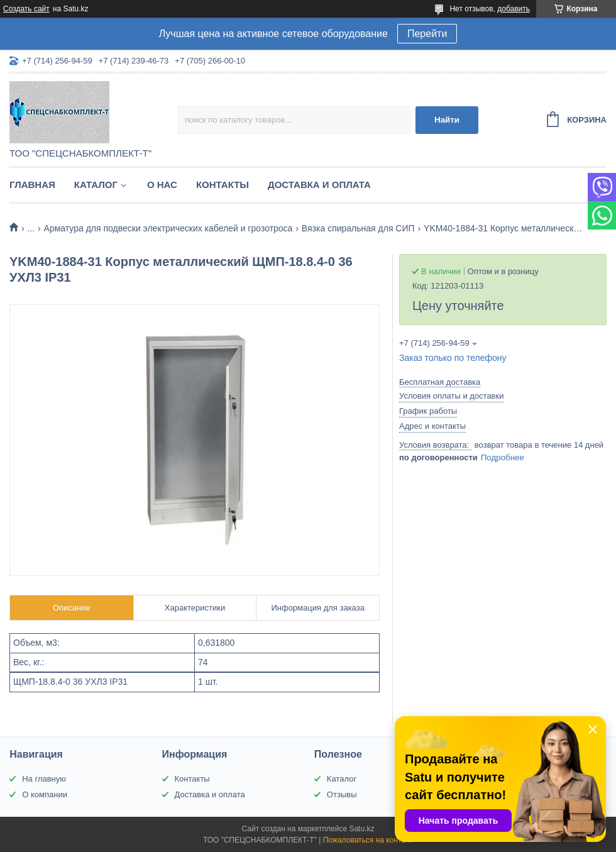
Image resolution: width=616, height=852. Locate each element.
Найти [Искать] (447, 120)
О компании (45, 794)
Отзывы (342, 794)
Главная (32, 185)
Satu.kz (361, 829)
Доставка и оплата (319, 185)
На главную (44, 779)
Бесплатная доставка (440, 382)
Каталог (96, 185)
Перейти (427, 34)
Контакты (223, 185)
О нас (162, 185)
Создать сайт (26, 9)
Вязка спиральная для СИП (358, 228)
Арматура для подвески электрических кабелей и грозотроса (168, 228)
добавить (514, 9)
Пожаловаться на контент (368, 840)
